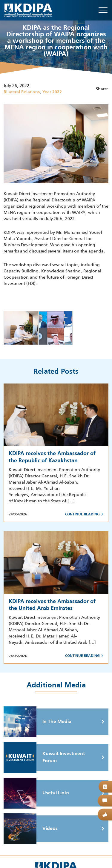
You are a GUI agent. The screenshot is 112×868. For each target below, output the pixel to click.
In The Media (37, 722)
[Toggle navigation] (103, 10)
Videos (31, 829)
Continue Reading (84, 515)
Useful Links (36, 793)
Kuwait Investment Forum (44, 757)
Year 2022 (52, 92)
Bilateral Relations (22, 92)
